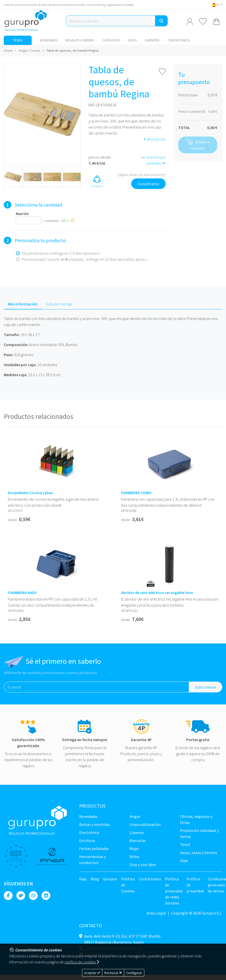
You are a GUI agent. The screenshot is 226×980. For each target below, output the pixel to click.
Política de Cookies (128, 885)
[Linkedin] (46, 896)
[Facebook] (8, 896)
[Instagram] (33, 896)
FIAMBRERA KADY (22, 593)
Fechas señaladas (94, 848)
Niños (134, 857)
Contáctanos (179, 40)
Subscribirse (206, 687)
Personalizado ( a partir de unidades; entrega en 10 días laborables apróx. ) (85, 259)
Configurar (134, 973)
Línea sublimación (145, 824)
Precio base (188, 95)
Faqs (83, 879)
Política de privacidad (195, 885)
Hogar (135, 816)
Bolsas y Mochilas (95, 824)
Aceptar (92, 973)
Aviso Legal (156, 913)
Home (8, 50)
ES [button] (216, 5)
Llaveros (137, 832)
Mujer (134, 848)
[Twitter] (21, 896)
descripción (154, 139)
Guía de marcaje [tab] (59, 304)
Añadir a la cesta (198, 145)
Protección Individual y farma (199, 833)
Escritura (87, 840)
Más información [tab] (23, 304)
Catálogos (111, 40)
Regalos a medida (80, 40)
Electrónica (89, 832)
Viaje (184, 861)
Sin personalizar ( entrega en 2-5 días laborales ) (61, 253)
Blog (133, 40)
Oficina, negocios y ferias (196, 819)
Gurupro (152, 40)
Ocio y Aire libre (143, 865)
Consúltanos (148, 184)
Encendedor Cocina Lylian (30, 493)
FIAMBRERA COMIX (136, 493)
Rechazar (113, 973)
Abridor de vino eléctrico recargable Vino (157, 593)
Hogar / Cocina (29, 50)
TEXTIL (185, 844)
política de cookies (82, 962)
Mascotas (138, 840)
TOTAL (184, 127)
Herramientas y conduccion (93, 860)
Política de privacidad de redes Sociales (174, 891)
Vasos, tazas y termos (199, 853)
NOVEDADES (49, 40)
